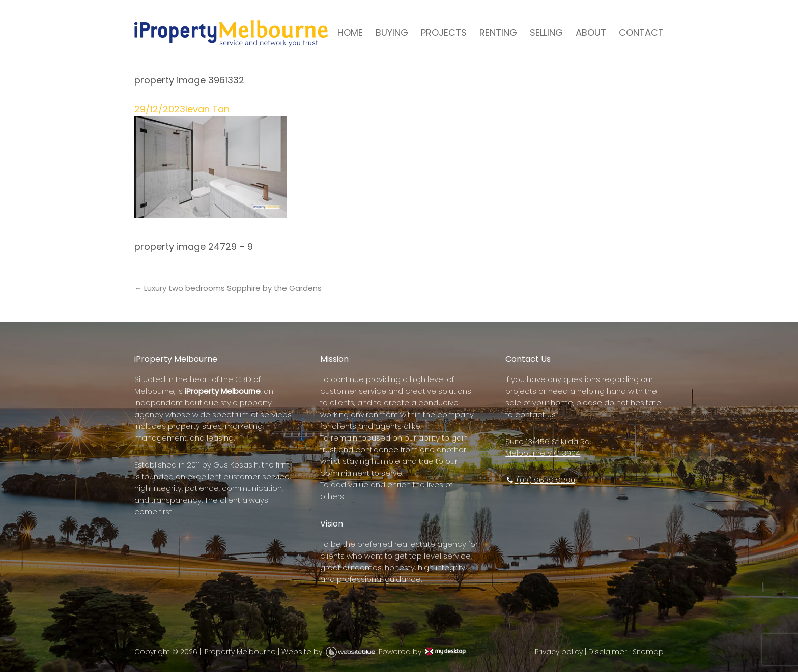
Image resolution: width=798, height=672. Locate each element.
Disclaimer (608, 652)
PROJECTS (444, 32)
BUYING (392, 32)
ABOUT (591, 32)
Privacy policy (559, 652)
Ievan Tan (207, 109)
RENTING (498, 32)
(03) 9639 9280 (540, 480)
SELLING (546, 32)
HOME (350, 32)
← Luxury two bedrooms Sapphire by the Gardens (228, 288)
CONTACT (641, 32)
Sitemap (648, 652)
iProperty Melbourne (239, 652)
